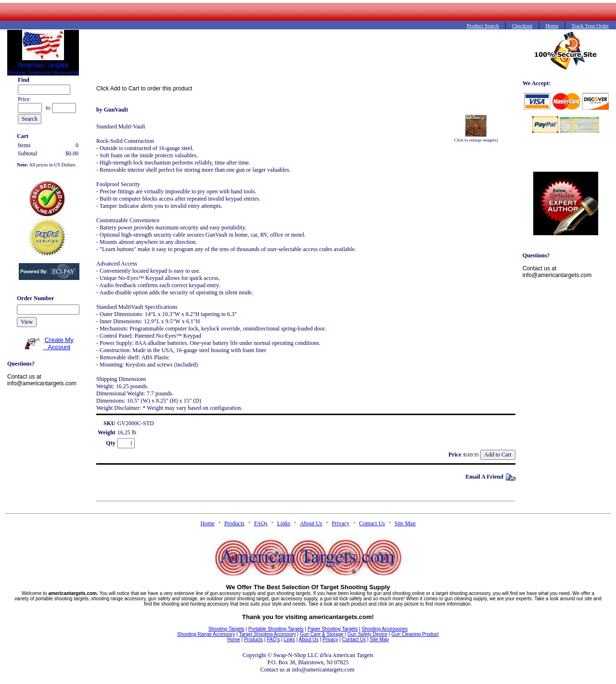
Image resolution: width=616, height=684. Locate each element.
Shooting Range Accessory (206, 634)
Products (234, 523)
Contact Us (372, 523)
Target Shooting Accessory (267, 634)
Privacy (340, 523)
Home (208, 523)
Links (284, 523)
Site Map (405, 523)
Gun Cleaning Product (415, 634)
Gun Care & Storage (322, 634)
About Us (311, 523)
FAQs (261, 523)
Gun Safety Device (367, 634)
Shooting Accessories (385, 629)
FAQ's (274, 640)
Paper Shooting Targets (333, 629)
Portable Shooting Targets (276, 629)
